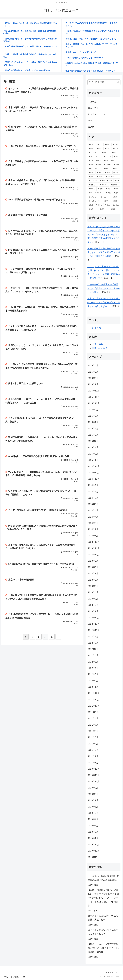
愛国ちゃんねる (100, 348)
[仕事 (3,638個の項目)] (106, 161)
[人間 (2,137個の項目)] (116, 173)
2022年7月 (93, 649)
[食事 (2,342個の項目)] (108, 173)
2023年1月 (93, 611)
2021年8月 (93, 718)
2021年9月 (93, 712)
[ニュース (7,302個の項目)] (94, 153)
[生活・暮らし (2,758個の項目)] (95, 169)
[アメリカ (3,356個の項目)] (115, 161)
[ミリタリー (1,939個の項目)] (93, 181)
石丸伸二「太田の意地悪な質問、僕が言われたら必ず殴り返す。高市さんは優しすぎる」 (104, 303)
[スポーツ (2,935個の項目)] (108, 165)
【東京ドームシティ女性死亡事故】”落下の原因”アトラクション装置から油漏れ (104, 948)
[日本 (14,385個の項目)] (116, 144)
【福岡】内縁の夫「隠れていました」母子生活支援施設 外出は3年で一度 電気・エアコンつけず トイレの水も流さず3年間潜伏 (103, 898)
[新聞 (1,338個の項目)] (116, 197)
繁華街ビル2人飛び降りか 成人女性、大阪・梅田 (103, 918)
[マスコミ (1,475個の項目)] (99, 193)
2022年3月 (93, 674)
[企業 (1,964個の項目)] (100, 177)
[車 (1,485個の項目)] (91, 193)
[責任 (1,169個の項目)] (115, 209)
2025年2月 (93, 454)
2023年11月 (94, 548)
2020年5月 (93, 813)
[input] (104, 82)
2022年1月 (93, 687)
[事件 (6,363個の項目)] (105, 153)
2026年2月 (93, 378)
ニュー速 (92, 102)
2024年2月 (93, 529)
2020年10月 (94, 781)
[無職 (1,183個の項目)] (104, 209)
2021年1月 (93, 763)
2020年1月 (93, 838)
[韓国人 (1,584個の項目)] (92, 189)
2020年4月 (93, 819)
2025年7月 (93, 422)
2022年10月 (94, 630)
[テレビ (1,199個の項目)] (100, 205)
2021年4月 (93, 744)
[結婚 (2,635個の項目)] (92, 173)
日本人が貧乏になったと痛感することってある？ (103, 932)
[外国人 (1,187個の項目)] (116, 205)
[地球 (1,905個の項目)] (110, 181)
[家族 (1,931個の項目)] (103, 181)
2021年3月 (93, 750)
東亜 (90, 121)
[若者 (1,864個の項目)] (117, 181)
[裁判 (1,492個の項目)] (117, 189)
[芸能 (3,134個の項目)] (99, 165)
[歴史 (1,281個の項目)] (116, 201)
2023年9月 (93, 561)
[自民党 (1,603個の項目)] (115, 185)
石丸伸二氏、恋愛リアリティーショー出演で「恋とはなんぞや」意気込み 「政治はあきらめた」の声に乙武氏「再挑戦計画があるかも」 (104, 234)
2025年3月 (93, 447)
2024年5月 (93, 510)
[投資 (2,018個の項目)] (92, 177)
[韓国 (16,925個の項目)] (108, 144)
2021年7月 (93, 725)
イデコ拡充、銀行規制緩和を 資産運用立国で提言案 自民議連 (103, 878)
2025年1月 (93, 460)
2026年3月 (93, 372)
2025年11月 (94, 397)
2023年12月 (94, 542)
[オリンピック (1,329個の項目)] (95, 201)
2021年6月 (93, 731)
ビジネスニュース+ (97, 114)
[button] (118, 82)
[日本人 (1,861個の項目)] (93, 185)
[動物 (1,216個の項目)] (91, 205)
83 (52, 637)
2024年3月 (93, 523)
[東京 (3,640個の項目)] (99, 161)
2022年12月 (94, 618)
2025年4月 (93, 441)
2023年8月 (93, 567)
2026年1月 (93, 384)
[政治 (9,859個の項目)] (107, 148)
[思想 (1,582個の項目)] (101, 189)
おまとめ (97, 328)
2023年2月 (93, 605)
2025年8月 (93, 416)
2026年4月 (93, 365)
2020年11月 (94, 775)
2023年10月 (94, 555)
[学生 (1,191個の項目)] (108, 205)
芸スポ (91, 127)
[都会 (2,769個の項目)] (117, 165)
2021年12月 (94, 693)
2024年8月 (93, 492)
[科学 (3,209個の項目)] (91, 165)
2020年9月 (93, 788)
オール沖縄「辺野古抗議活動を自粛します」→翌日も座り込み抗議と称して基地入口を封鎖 (104, 252)
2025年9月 (93, 410)
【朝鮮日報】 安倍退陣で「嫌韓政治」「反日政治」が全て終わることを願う (104, 288)
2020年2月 (93, 832)
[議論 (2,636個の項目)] (116, 169)
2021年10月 (94, 706)
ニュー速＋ (93, 108)
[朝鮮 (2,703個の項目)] (107, 169)
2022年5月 (93, 662)
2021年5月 (93, 737)
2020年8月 (93, 794)
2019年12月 (94, 845)
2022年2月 (93, 681)
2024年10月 (94, 479)
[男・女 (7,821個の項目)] (116, 148)
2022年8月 (93, 643)
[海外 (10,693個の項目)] (99, 148)
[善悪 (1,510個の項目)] (109, 189)
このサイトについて (112, 972)
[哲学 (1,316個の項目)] (107, 201)
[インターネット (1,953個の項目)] (112, 177)
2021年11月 (94, 700)
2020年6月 (93, 807)
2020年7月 (93, 800)
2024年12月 (94, 466)
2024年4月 (93, 517)
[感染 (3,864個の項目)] (117, 157)
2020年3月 (93, 826)
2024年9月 (93, 485)
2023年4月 (93, 592)
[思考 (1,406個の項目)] (117, 193)
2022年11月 (94, 624)
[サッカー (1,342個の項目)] (105, 197)
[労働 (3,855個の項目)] (91, 161)
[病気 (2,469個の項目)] (100, 173)
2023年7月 (93, 573)
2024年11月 (94, 473)
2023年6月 (93, 580)
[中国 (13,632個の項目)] (91, 148)
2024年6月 (93, 504)
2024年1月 (93, 536)
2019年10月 (94, 857)
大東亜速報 (98, 344)
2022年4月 (93, 668)
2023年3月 (93, 599)
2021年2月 (93, 756)
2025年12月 (94, 391)
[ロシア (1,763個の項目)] (104, 185)
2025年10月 (94, 403)
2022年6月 (93, 655)
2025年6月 (93, 429)
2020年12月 (94, 769)
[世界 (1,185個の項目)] (93, 209)
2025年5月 (93, 435)
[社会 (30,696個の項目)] (92, 144)
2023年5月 (93, 586)
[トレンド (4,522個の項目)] (108, 157)
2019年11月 (94, 851)
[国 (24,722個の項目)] (100, 144)
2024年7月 (93, 498)
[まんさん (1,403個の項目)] (93, 197)
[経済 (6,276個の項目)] (115, 153)
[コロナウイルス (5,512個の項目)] (95, 157)
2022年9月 (93, 637)
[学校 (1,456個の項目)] (109, 193)
